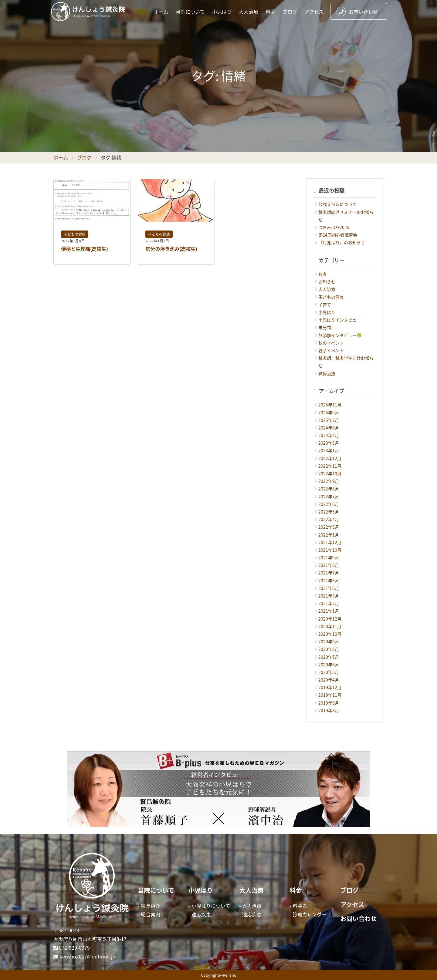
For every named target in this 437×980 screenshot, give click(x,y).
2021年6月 (329, 581)
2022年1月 (329, 535)
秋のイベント (331, 343)
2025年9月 (329, 413)
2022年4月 (329, 519)
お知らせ (327, 281)
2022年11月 (330, 466)
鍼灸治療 (327, 373)
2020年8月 (329, 649)
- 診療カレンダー (308, 914)
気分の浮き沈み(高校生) (171, 249)
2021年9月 (329, 557)
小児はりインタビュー (340, 320)
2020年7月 (329, 657)
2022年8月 (329, 489)
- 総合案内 (149, 914)
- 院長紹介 (149, 906)
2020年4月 (329, 680)
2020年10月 (330, 634)
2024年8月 (329, 428)
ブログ (290, 12)
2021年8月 (329, 565)
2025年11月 (330, 405)
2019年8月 (329, 710)
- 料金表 (298, 906)
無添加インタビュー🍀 (340, 335)
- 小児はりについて (209, 906)
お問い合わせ (357, 12)
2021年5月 (329, 588)
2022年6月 (329, 504)
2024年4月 (329, 435)
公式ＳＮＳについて (337, 204)
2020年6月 (329, 665)
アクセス (314, 12)
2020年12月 (330, 619)
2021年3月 (329, 596)
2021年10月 (330, 550)
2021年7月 (329, 573)
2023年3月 (329, 443)
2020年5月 (329, 672)
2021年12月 (330, 542)
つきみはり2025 (334, 227)
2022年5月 (329, 512)
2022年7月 (329, 497)
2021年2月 (329, 603)
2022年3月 (329, 527)
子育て (325, 305)
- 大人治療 (250, 906)
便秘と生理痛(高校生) (84, 249)
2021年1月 (329, 611)
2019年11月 (330, 695)
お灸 (323, 274)
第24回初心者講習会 (338, 235)
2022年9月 (329, 481)
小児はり (222, 12)
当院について (190, 12)
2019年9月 (329, 703)
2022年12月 (330, 458)
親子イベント (331, 350)
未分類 (325, 327)
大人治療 (249, 12)
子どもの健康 (75, 234)
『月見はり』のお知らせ (342, 242)
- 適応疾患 (200, 914)
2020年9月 (329, 642)
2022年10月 (330, 473)
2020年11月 (330, 626)
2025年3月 (329, 420)
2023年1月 (329, 450)
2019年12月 (330, 687)
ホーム (161, 12)
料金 (270, 12)
